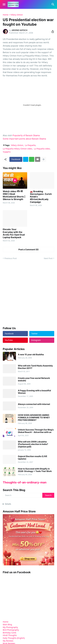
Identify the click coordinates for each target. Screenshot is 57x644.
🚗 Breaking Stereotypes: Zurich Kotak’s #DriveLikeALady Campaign (41, 197)
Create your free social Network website (34, 379)
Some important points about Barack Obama (24, 139)
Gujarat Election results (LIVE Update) (33, 458)
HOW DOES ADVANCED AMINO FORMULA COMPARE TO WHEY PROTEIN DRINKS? (34, 418)
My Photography (10, 627)
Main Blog (7, 624)
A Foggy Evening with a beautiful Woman (34, 392)
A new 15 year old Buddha (31, 355)
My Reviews (8, 641)
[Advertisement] (28, 293)
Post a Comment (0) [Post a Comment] (28, 250)
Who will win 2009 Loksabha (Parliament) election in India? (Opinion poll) (33, 444)
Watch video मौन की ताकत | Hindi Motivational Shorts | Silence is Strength (14, 195)
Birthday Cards (9, 633)
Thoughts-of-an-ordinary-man (25, 482)
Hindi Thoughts (10, 635)
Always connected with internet (34, 404)
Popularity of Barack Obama (26, 135)
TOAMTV (7, 152)
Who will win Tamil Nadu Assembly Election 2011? (35, 367)
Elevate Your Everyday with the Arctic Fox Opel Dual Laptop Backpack (14, 233)
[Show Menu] (4, 4)
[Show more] (44, 159)
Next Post (48, 258)
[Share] (52, 31)
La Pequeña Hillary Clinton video (17, 149)
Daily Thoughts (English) (14, 638)
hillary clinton (17, 15)
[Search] (53, 4)
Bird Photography (11, 630)
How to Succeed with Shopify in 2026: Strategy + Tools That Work (35, 470)
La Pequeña (30, 145)
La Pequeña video (42, 149)
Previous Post (11, 258)
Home (6, 15)
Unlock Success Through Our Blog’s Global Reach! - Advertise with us (36, 431)
